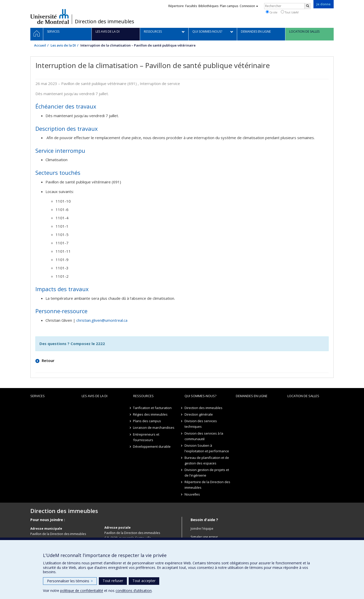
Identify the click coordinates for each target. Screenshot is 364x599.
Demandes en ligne (252, 396)
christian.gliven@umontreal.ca (102, 320)
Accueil (40, 45)
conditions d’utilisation (134, 591)
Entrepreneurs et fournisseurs (146, 437)
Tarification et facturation (153, 408)
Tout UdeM (290, 12)
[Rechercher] (308, 6)
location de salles (303, 396)
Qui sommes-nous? (200, 396)
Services (38, 396)
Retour (48, 360)
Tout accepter (144, 581)
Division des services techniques (201, 424)
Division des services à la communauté (204, 436)
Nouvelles (192, 494)
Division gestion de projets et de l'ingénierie (207, 473)
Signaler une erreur (204, 537)
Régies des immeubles (151, 414)
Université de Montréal (50, 16)
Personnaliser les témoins (70, 581)
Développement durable (152, 446)
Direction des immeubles (105, 22)
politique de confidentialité (82, 591)
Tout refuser (113, 581)
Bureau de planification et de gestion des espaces (207, 460)
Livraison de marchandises (154, 427)
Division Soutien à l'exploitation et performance (207, 448)
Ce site (271, 12)
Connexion (249, 6)
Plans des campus (147, 421)
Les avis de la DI (63, 45)
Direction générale (199, 414)
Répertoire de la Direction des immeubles (207, 485)
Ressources (143, 396)
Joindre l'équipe (202, 529)
